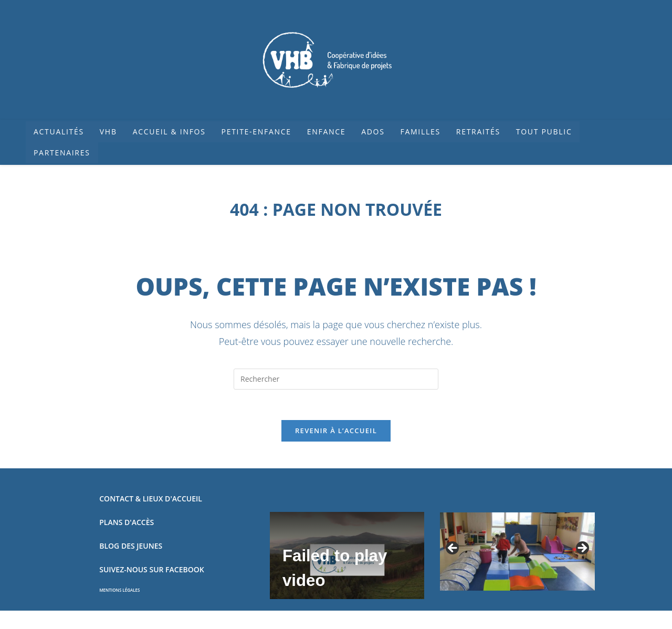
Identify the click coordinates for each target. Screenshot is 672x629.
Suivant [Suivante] (582, 550)
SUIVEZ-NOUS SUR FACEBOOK (151, 571)
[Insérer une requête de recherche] (336, 379)
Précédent (453, 550)
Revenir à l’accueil (336, 432)
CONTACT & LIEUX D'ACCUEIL (151, 500)
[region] (517, 553)
